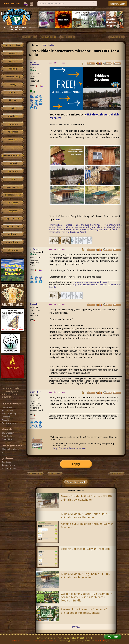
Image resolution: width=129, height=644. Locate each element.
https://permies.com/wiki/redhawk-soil (91, 282)
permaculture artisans (13, 156)
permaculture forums (13, 45)
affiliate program (39, 641)
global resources (13, 195)
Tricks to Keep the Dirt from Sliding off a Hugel (88, 230)
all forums (13, 250)
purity (13, 108)
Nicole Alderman (34, 64)
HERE (58, 219)
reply (76, 464)
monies (13, 93)
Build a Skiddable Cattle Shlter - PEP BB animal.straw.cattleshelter (86, 516)
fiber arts (13, 140)
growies (13, 53)
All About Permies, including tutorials (83, 227)
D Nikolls (34, 304)
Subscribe (16, 4)
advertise (26, 641)
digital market (13, 219)
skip (13, 179)
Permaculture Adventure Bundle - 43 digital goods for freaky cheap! (84, 611)
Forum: (36, 45)
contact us (15, 641)
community (13, 124)
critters (13, 61)
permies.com (13, 226)
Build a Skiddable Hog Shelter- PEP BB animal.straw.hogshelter (85, 576)
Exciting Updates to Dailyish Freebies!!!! (86, 549)
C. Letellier (35, 392)
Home (6, 4)
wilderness (13, 132)
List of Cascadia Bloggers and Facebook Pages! (83, 231)
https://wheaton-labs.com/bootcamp (70, 448)
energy (13, 85)
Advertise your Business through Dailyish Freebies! (87, 526)
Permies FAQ (56, 225)
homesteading (13, 77)
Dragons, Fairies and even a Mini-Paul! (83, 225)
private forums (13, 242)
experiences (13, 187)
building (13, 69)
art (13, 148)
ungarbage (13, 116)
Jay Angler (35, 249)
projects (13, 211)
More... (76, 627)
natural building (49, 45)
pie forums (13, 234)
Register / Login (118, 4)
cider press (13, 203)
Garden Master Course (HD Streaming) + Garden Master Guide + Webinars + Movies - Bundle (87, 597)
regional (13, 163)
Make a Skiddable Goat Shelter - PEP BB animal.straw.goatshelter (86, 498)
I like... (32, 94)
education (13, 171)
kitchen (13, 100)
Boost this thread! (76, 482)
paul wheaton (101, 641)
